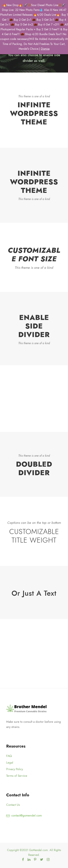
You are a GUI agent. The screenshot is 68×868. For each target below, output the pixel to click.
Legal (10, 762)
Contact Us (13, 805)
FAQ (9, 756)
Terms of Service (17, 776)
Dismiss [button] (45, 49)
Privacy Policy (15, 769)
